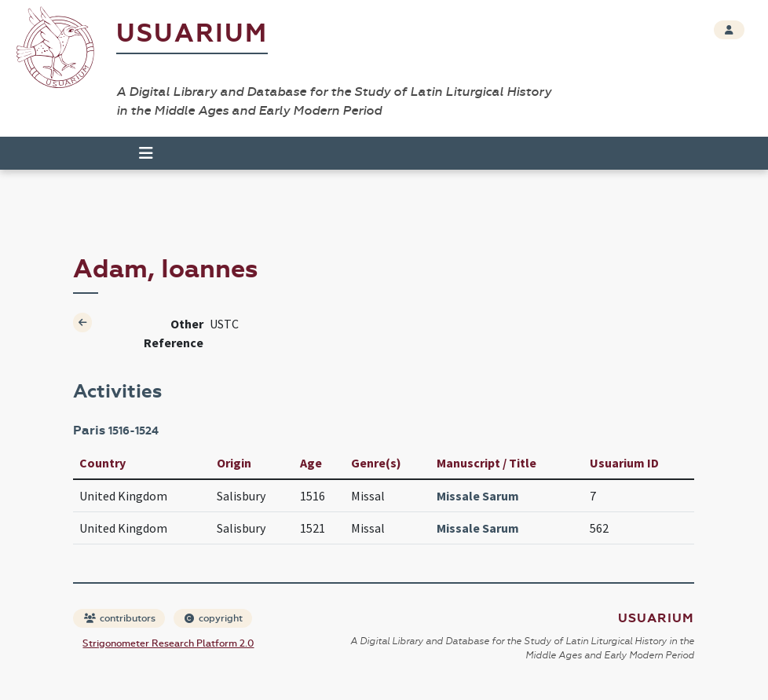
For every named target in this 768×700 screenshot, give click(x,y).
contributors (120, 618)
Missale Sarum (478, 496)
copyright (214, 618)
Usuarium (192, 33)
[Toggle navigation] (146, 153)
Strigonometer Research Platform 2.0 (168, 643)
